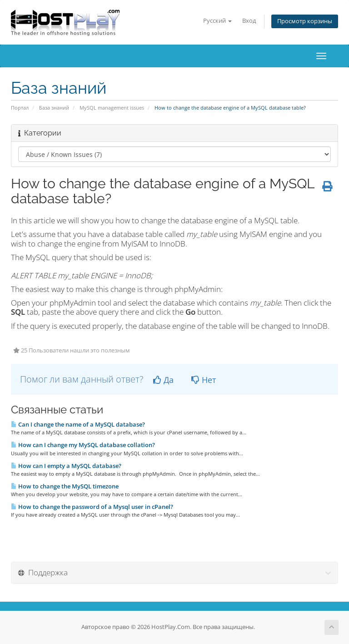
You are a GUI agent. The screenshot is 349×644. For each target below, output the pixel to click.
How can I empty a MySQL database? (66, 466)
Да (163, 380)
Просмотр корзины (305, 21)
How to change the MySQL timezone (65, 486)
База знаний (54, 108)
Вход (249, 21)
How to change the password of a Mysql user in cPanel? (92, 507)
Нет (204, 380)
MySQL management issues (112, 108)
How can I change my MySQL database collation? (83, 445)
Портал (20, 108)
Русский (217, 21)
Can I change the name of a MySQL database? (78, 424)
